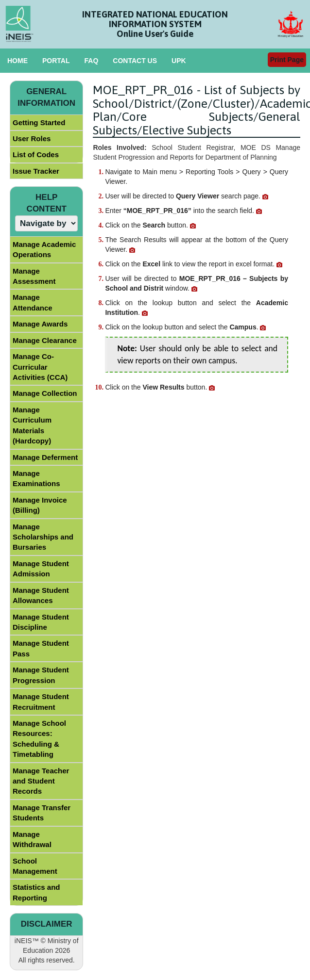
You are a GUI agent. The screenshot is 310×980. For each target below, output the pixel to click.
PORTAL (56, 61)
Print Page (287, 60)
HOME (17, 61)
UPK (179, 61)
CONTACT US (135, 61)
